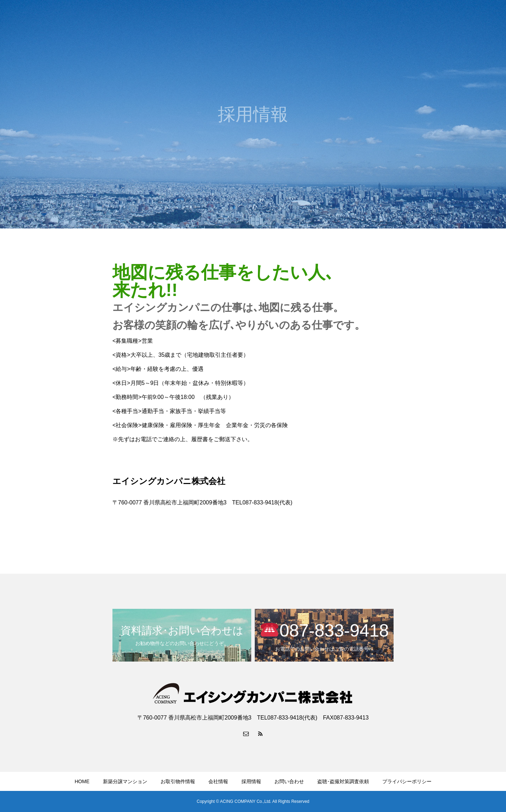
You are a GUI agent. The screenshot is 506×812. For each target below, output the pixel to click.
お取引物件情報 (344, 18)
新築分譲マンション (292, 18)
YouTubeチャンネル (471, 18)
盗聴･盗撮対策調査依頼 (343, 781)
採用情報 (251, 781)
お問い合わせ (421, 18)
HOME (250, 18)
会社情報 (384, 18)
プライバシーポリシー (407, 781)
